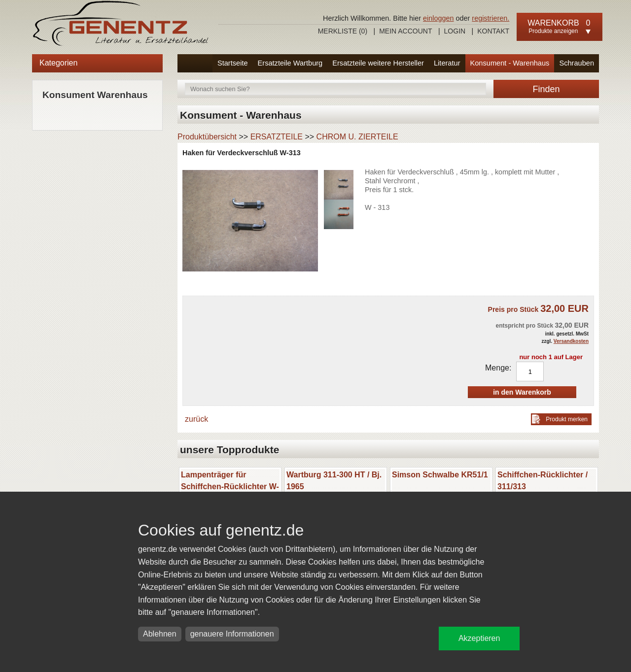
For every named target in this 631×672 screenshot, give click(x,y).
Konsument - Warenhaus (510, 63)
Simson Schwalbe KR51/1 (440, 475)
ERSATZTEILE (277, 137)
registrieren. (491, 18)
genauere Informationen (232, 634)
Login (455, 31)
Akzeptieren (479, 638)
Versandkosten (571, 341)
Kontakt (493, 31)
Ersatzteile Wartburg (290, 63)
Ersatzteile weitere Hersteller (378, 63)
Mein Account (405, 31)
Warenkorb (553, 23)
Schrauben (577, 63)
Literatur (447, 63)
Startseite (233, 63)
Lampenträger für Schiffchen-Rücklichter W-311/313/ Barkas (230, 487)
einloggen (438, 18)
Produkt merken (567, 419)
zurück (196, 419)
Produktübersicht (207, 137)
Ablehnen (160, 634)
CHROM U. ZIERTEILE (357, 137)
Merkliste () (343, 31)
